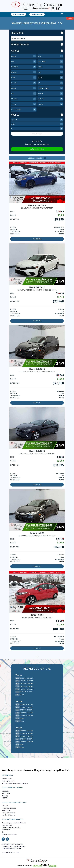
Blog (3, 832)
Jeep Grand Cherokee (8, 813)
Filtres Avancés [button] (20, 44)
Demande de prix (7, 779)
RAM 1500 (5, 806)
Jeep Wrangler (6, 810)
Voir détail (37, 239)
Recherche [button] (17, 33)
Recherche (37, 134)
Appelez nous (37, 14)
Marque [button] (15, 51)
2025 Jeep (5, 796)
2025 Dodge (5, 791)
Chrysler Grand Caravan (9, 808)
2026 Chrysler (6, 793)
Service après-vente (8, 781)
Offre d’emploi (6, 830)
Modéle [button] (15, 115)
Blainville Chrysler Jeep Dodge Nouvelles (14, 823)
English (70, 18)
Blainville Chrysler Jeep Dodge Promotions (15, 783)
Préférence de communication (11, 827)
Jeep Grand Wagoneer (8, 815)
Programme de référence (9, 834)
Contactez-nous (7, 825)
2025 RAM (5, 798)
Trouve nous (18, 14)
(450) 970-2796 (37, 149)
